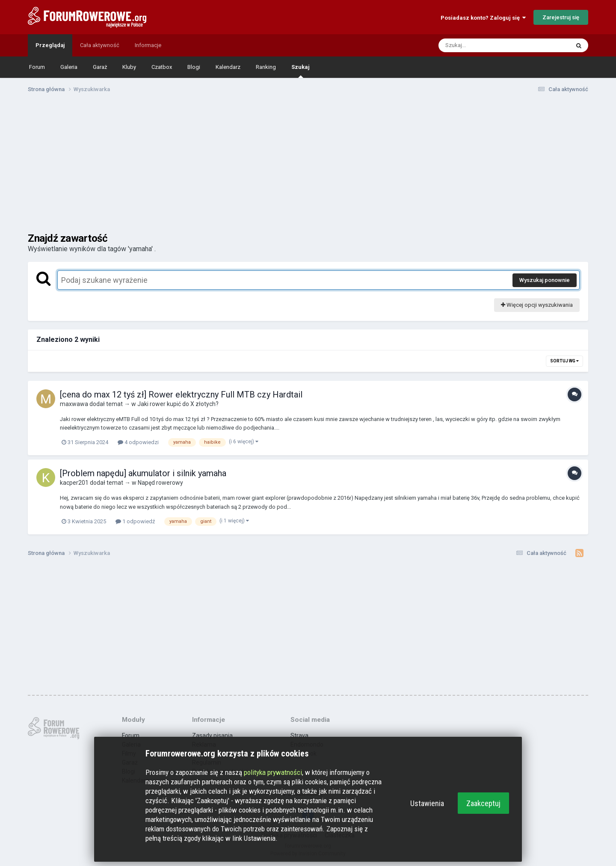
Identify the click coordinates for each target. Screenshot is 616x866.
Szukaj (301, 71)
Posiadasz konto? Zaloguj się (483, 18)
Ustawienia (427, 803)
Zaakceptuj (483, 803)
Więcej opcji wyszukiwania (537, 305)
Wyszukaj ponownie (545, 280)
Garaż (100, 67)
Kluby (129, 67)
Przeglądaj (50, 45)
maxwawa (74, 404)
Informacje (148, 45)
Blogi (194, 67)
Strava (299, 736)
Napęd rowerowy (160, 483)
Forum (37, 67)
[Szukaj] (484, 45)
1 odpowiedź (135, 521)
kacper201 (74, 483)
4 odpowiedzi (138, 442)
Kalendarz (228, 67)
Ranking (266, 67)
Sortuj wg (564, 361)
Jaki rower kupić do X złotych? (178, 404)
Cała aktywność (100, 45)
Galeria (69, 67)
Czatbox (162, 67)
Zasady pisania (212, 736)
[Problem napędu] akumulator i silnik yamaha (143, 473)
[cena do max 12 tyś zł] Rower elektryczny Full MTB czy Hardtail (181, 394)
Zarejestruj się (561, 17)
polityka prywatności (273, 772)
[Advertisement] (308, 166)
